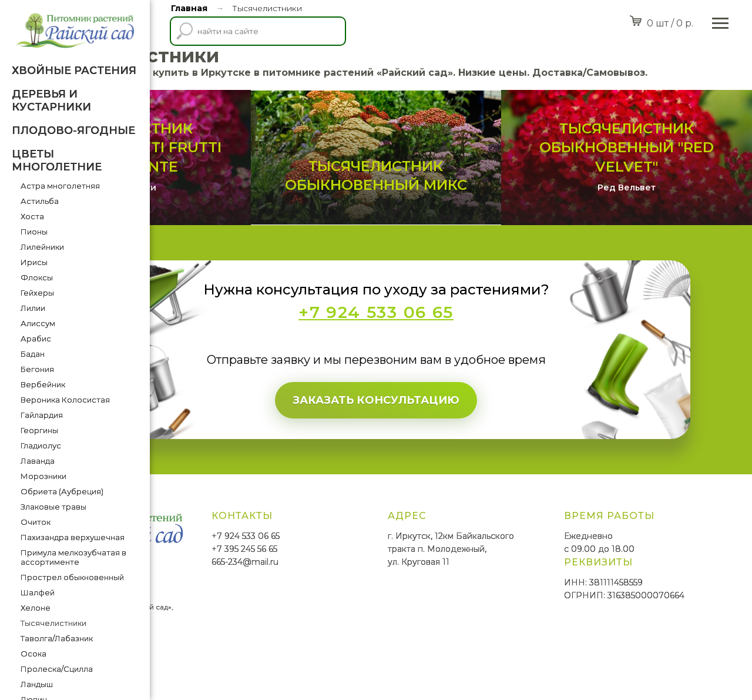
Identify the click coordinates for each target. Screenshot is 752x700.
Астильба (40, 201)
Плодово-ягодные (73, 130)
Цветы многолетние (57, 160)
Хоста (32, 216)
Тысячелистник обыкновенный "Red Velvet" (652, 177)
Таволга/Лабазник (57, 638)
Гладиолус (41, 446)
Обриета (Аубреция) (62, 491)
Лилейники (42, 247)
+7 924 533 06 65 (372, 567)
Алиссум (38, 323)
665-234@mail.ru (371, 592)
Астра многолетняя (60, 186)
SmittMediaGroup (193, 659)
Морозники (43, 476)
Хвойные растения (74, 71)
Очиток (36, 522)
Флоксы (37, 277)
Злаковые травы (53, 507)
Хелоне (36, 608)
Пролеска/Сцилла (57, 669)
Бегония (37, 369)
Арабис (36, 339)
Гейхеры (37, 293)
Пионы (34, 232)
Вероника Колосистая (65, 400)
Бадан (33, 354)
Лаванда (38, 461)
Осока (33, 654)
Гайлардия (42, 415)
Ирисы (34, 262)
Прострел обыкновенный (72, 577)
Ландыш (37, 684)
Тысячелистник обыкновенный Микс (451, 197)
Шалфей (38, 592)
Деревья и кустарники (51, 101)
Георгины (39, 430)
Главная (189, 8)
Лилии (33, 308)
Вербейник (43, 384)
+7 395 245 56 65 (371, 579)
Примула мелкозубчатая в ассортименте (73, 557)
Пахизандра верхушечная (73, 537)
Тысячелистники (53, 623)
